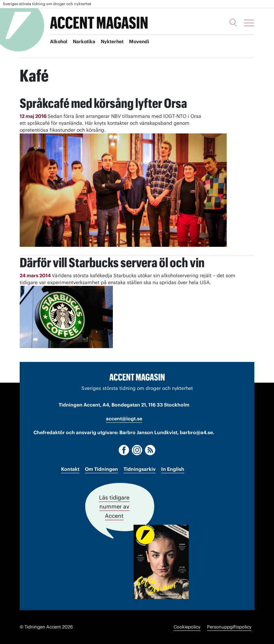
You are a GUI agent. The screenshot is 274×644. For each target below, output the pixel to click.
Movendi (142, 42)
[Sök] (233, 22)
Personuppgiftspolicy (229, 627)
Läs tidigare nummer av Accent (114, 507)
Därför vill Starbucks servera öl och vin (118, 262)
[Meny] (249, 23)
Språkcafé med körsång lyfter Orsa (108, 103)
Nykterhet (114, 42)
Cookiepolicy (187, 627)
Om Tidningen (101, 469)
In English (173, 469)
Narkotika (85, 42)
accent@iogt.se (124, 419)
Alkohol (59, 42)
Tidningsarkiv (140, 469)
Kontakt (70, 469)
